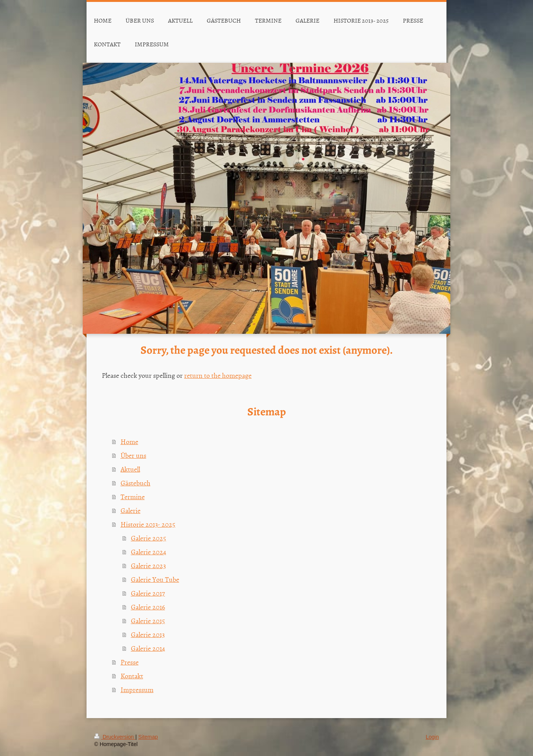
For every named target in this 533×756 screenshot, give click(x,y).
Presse (130, 662)
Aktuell (130, 469)
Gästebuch (136, 483)
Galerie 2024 (149, 552)
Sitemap (148, 737)
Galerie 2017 (148, 593)
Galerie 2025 (149, 538)
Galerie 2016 (148, 607)
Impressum (137, 690)
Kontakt (132, 676)
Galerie (131, 510)
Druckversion (115, 737)
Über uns (133, 455)
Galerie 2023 (148, 566)
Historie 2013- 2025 (148, 524)
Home (129, 442)
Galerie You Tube (155, 579)
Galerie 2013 (148, 634)
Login (432, 737)
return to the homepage (218, 375)
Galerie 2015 (148, 621)
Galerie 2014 (148, 648)
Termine (133, 497)
